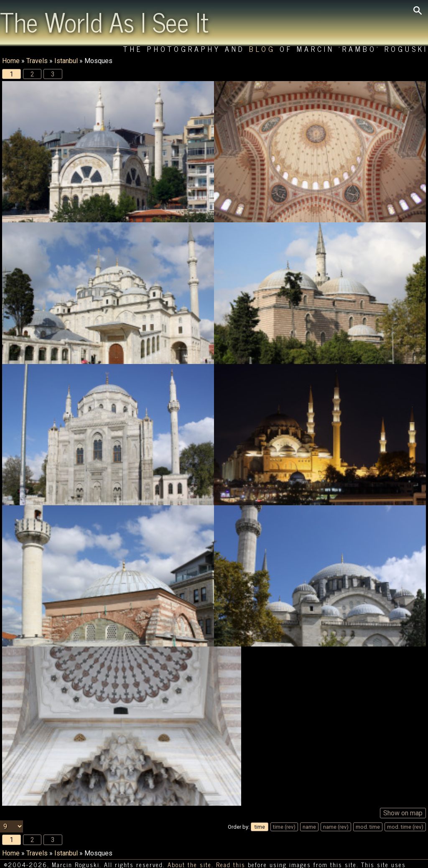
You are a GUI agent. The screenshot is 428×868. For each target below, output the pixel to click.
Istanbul (66, 61)
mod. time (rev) (405, 809)
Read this (231, 847)
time (260, 809)
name (309, 809)
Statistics (405, 858)
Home (11, 61)
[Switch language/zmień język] (65, 859)
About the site (190, 847)
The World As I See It (104, 21)
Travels (37, 61)
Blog (262, 49)
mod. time (368, 809)
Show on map (403, 795)
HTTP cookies (25, 859)
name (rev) (336, 809)
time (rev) (284, 809)
